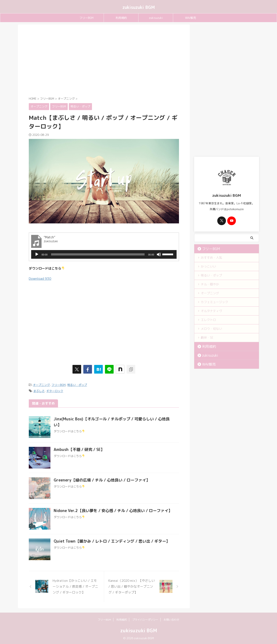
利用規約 (121, 18)
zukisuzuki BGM (139, 7)
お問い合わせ (171, 619)
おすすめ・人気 (211, 258)
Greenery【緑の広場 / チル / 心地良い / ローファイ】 (102, 479)
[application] (104, 254)
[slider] (98, 254)
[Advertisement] (104, 61)
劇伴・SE (207, 337)
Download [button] (40, 279)
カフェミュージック (214, 302)
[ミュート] (159, 254)
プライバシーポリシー (145, 619)
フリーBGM (86, 18)
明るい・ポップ (77, 385)
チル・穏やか (210, 284)
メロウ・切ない (211, 329)
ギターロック (55, 390)
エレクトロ (208, 320)
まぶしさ (39, 390)
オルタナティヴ (211, 311)
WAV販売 (191, 18)
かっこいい (208, 266)
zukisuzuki (156, 18)
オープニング (41, 385)
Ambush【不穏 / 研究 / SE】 (79, 449)
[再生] (37, 254)
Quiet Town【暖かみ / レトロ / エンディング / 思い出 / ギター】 (112, 541)
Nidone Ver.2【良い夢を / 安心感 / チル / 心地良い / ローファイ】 (113, 510)
